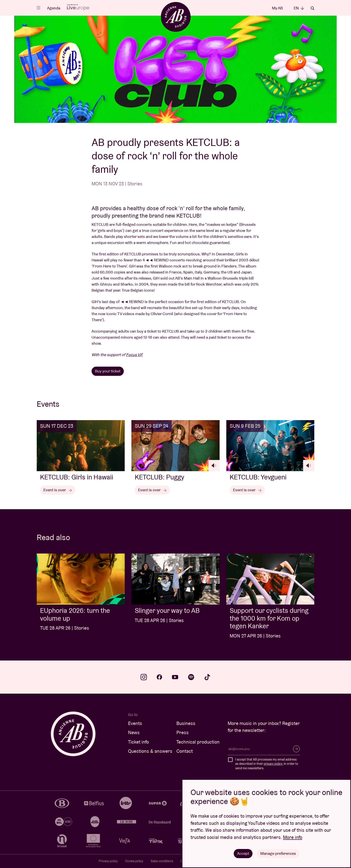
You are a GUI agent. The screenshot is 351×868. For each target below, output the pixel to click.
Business (186, 723)
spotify (191, 677)
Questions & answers (150, 751)
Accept (243, 853)
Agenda (54, 8)
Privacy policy (108, 861)
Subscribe (296, 749)
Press (183, 732)
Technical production (198, 742)
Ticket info (138, 742)
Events (135, 723)
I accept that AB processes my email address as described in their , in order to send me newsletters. (267, 764)
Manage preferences (278, 853)
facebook (159, 677)
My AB (277, 8)
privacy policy (273, 764)
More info (293, 837)
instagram (144, 677)
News (134, 732)
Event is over (58, 490)
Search (312, 8)
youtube (175, 677)
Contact (185, 751)
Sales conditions (162, 861)
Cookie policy (134, 861)
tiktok (207, 677)
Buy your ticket (108, 371)
